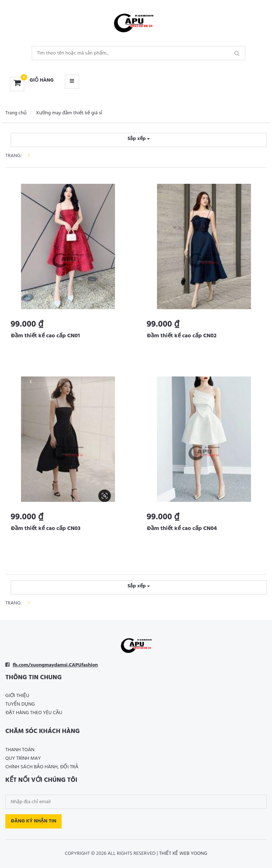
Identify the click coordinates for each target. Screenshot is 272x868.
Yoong (199, 854)
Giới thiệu (17, 696)
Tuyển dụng (20, 704)
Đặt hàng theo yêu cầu (34, 713)
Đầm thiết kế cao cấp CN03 (46, 529)
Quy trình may (23, 758)
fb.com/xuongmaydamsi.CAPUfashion (55, 665)
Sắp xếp (139, 139)
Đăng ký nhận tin (33, 821)
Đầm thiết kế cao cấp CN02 (182, 336)
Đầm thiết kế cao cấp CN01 (45, 336)
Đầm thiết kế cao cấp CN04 (182, 529)
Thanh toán (20, 750)
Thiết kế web (174, 854)
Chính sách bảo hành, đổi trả (42, 767)
